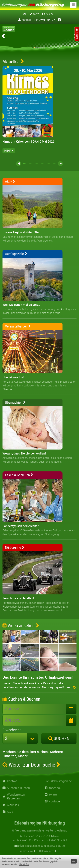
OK (74, 861)
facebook (53, 788)
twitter (51, 795)
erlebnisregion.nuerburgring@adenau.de (40, 846)
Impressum (27, 851)
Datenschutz (48, 851)
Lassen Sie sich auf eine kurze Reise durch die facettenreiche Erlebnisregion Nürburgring (39, 685)
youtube (52, 801)
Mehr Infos (24, 864)
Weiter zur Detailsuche (31, 765)
